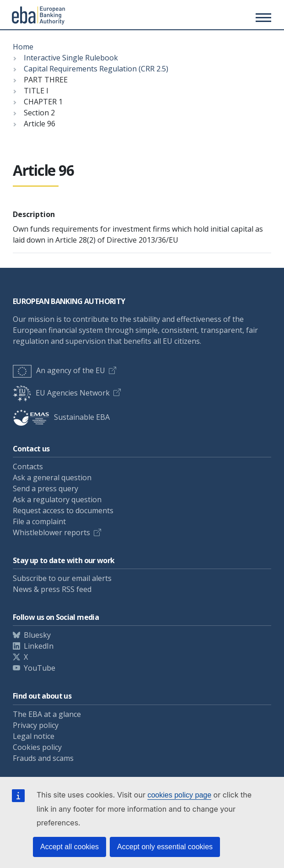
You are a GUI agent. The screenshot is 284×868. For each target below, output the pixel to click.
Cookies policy (37, 747)
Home (23, 47)
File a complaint (39, 521)
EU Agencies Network (61, 393)
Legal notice (34, 736)
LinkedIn (39, 646)
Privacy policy (36, 725)
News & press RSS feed (52, 589)
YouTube (40, 668)
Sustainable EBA (61, 417)
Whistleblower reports (51, 532)
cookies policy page (179, 795)
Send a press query (46, 488)
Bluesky (37, 635)
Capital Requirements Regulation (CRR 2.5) (96, 69)
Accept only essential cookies (165, 847)
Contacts (28, 467)
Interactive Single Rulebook (71, 58)
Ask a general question (52, 477)
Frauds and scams (43, 758)
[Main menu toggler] (262, 17)
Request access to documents (63, 510)
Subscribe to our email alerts (62, 578)
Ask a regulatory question (57, 499)
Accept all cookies (70, 847)
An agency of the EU (59, 370)
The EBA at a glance (47, 714)
